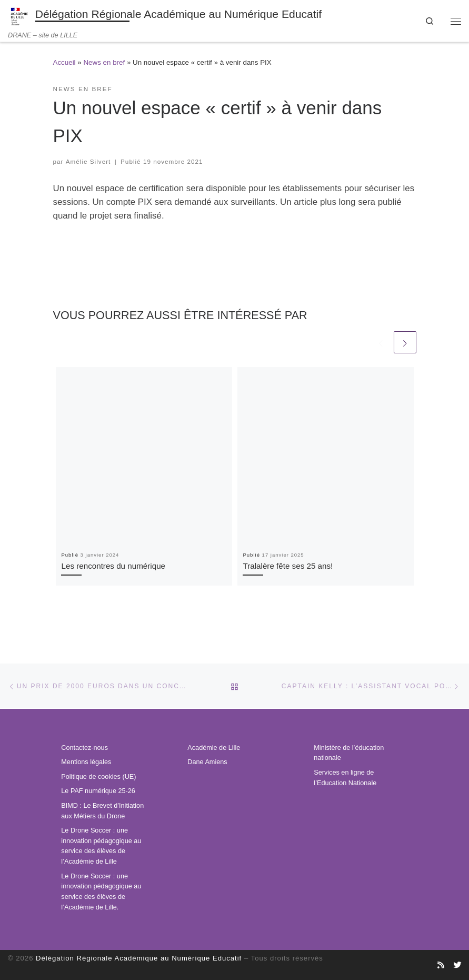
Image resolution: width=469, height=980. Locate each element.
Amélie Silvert (88, 161)
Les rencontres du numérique (113, 566)
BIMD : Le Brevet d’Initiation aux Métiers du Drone (102, 811)
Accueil (64, 62)
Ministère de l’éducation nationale (349, 753)
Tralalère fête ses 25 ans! (288, 566)
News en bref (104, 62)
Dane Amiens (207, 762)
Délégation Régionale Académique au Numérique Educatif (139, 958)
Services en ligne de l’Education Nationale (345, 778)
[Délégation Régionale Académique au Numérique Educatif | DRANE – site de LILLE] (20, 16)
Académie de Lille (214, 748)
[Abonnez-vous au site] (441, 965)
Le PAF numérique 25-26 (98, 791)
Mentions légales (86, 762)
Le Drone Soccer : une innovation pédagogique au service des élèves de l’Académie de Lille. (101, 892)
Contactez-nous (84, 748)
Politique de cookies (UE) (98, 777)
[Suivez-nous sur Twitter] (457, 965)
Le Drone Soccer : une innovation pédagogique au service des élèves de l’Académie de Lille (101, 846)
